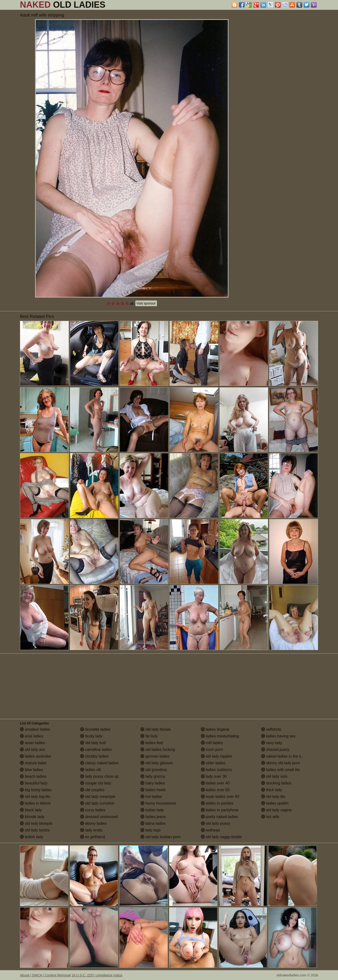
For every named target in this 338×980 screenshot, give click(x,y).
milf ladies (212, 743)
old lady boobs (35, 830)
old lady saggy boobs (221, 837)
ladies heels (153, 790)
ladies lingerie (215, 729)
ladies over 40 (215, 783)
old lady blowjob (36, 823)
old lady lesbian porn (160, 837)
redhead (210, 830)
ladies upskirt (275, 803)
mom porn (212, 750)
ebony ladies (93, 823)
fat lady (149, 736)
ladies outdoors (216, 770)
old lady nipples (217, 756)
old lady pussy (216, 823)
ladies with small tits (281, 770)
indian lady (152, 810)
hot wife (270, 817)
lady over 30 (214, 776)
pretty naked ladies (220, 817)
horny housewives (158, 803)
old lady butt (93, 743)
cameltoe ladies (96, 750)
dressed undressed (99, 817)
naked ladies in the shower (286, 756)
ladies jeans (153, 817)
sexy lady (272, 743)
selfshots (271, 729)
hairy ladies (153, 783)
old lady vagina (276, 810)
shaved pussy (275, 750)
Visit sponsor (146, 303)
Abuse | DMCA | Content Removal (45, 975)
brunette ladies (95, 729)
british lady (32, 837)
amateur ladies (35, 729)
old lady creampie (98, 797)
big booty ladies (36, 790)
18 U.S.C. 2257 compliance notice (97, 975)
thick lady (272, 790)
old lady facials (155, 729)
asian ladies (33, 743)
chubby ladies (94, 756)
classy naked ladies (99, 763)
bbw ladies (31, 770)
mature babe (33, 763)
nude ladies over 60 (220, 797)
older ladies (213, 763)
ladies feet (152, 743)
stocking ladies (276, 783)
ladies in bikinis (35, 803)
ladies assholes (36, 756)
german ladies (155, 756)
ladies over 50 (215, 790)
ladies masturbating (220, 736)
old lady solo (274, 776)
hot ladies (151, 797)
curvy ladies (93, 810)
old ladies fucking (158, 750)
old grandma (154, 770)
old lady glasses (157, 763)
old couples (92, 790)
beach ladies (33, 776)
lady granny (153, 776)
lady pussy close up (99, 776)
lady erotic (91, 830)
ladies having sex (278, 736)
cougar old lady (96, 783)
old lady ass (33, 750)
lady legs (151, 830)
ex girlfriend (93, 837)
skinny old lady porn (281, 763)
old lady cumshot (97, 803)
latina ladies (153, 823)
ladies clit (91, 770)
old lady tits (273, 797)
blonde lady (32, 817)
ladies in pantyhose (220, 810)
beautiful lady (34, 783)
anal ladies (32, 736)
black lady (31, 810)
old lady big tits (35, 797)
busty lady (91, 736)
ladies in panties (217, 803)
